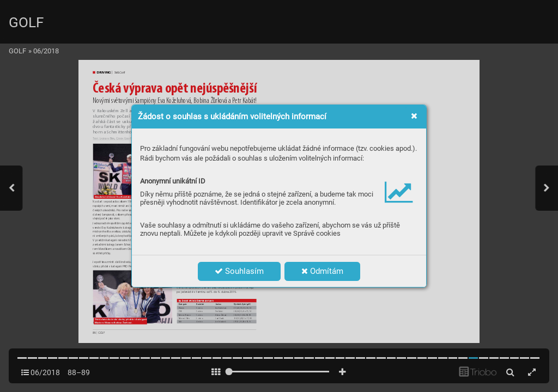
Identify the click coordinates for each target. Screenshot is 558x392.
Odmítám (322, 271)
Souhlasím (239, 271)
